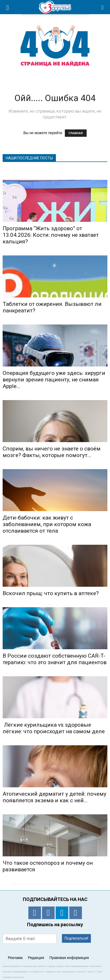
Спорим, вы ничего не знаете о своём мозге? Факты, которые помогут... (52, 452)
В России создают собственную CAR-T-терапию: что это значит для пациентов (55, 659)
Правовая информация (69, 958)
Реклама (15, 958)
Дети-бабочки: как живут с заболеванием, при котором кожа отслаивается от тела (47, 524)
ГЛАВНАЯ (76, 133)
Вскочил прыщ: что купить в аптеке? (51, 593)
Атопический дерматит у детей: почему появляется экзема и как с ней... (54, 797)
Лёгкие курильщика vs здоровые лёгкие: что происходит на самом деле (54, 728)
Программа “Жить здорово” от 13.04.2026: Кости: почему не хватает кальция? (51, 235)
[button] (103, 7)
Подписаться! (76, 938)
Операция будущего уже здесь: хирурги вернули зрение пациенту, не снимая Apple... (54, 380)
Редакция (36, 958)
